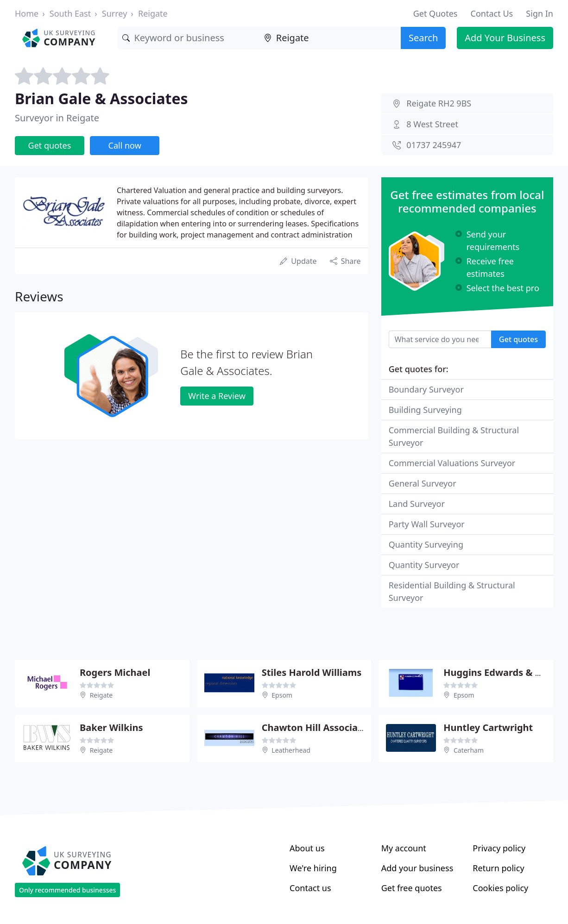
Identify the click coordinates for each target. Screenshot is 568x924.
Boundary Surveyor (426, 389)
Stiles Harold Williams (312, 672)
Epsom (282, 695)
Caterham (469, 750)
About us (307, 848)
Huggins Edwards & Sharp (502, 672)
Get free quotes (412, 888)
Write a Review (217, 396)
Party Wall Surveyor (427, 524)
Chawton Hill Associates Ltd (326, 727)
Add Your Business (505, 38)
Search (423, 38)
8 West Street (432, 124)
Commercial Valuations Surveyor (452, 463)
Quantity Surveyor (424, 565)
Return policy (498, 868)
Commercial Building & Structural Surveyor (454, 436)
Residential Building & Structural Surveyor (452, 591)
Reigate (153, 13)
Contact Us (492, 13)
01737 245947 (434, 145)
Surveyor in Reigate (57, 118)
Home (27, 13)
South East (70, 13)
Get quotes (50, 145)
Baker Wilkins (111, 727)
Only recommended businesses (67, 890)
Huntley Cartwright (488, 727)
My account (404, 848)
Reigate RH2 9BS (439, 103)
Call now (125, 145)
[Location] (330, 38)
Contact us (310, 888)
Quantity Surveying (426, 544)
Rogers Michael (115, 672)
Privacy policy (499, 848)
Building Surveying (425, 410)
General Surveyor (423, 483)
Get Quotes (435, 13)
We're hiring (313, 868)
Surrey (115, 13)
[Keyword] (188, 38)
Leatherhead (291, 750)
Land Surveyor (417, 504)
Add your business (417, 868)
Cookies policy (500, 888)
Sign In (540, 13)
